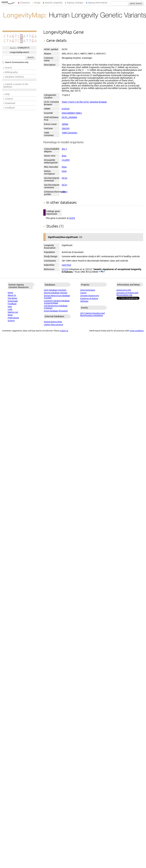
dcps (64, 156)
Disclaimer (12, 298)
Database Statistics (15, 77)
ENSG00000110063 (72, 113)
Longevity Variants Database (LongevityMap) (57, 302)
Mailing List (13, 312)
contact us (64, 331)
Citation (9, 99)
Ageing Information (98, 3)
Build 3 (13, 48)
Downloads (13, 301)
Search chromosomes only (15, 62)
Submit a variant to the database (16, 85)
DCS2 (65, 178)
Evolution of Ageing (89, 298)
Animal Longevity (54, 3)
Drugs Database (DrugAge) (56, 311)
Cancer (83, 293)
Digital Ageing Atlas (53, 322)
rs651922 (67, 265)
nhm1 (65, 192)
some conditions (137, 331)
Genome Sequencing (90, 296)
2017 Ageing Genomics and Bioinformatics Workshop (92, 314)
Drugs (37, 3)
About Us (12, 295)
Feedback (10, 108)
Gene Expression (88, 290)
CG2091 (66, 160)
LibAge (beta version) (54, 325)
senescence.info (124, 290)
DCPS (72, 218)
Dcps (64, 167)
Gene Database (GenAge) (55, 290)
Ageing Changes (75, 3)
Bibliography (11, 72)
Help (7, 94)
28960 (65, 124)
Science (11, 321)
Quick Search (136, 3)
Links (10, 309)
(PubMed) (102, 272)
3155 (65, 269)
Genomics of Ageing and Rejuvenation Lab (127, 294)
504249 (66, 128)
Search (31, 57)
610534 (66, 109)
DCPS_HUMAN (69, 117)
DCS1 (65, 185)
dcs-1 (64, 149)
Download (10, 103)
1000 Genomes (69, 133)
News (10, 315)
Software (84, 301)
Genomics (25, 3)
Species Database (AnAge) (56, 293)
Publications (13, 318)
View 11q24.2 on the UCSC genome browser (84, 102)
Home (10, 293)
